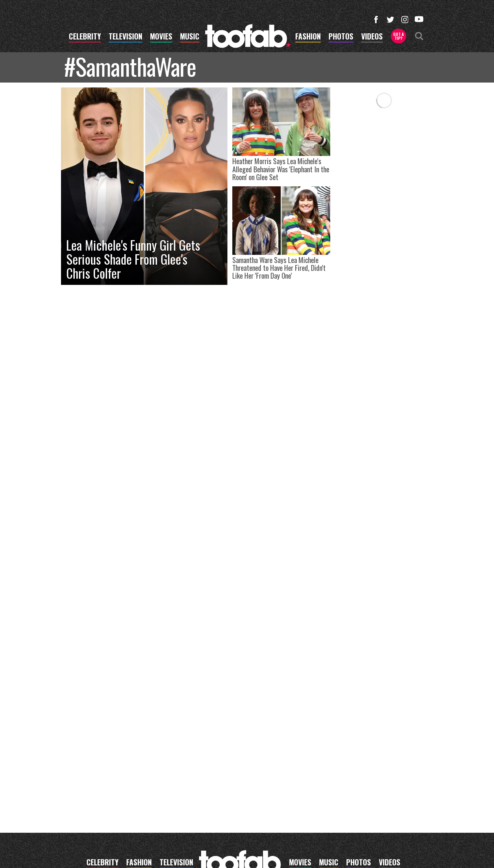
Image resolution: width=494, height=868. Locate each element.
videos (372, 37)
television (125, 37)
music (190, 37)
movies (161, 37)
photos (341, 37)
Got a (399, 36)
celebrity (85, 37)
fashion (308, 37)
